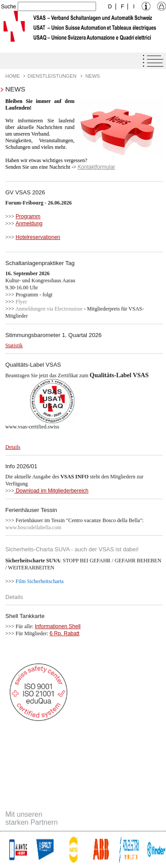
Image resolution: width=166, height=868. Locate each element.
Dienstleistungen (52, 76)
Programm (28, 216)
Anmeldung (29, 224)
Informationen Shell (58, 626)
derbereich (76, 491)
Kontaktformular (96, 167)
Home (13, 76)
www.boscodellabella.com (33, 527)
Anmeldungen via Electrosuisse (50, 309)
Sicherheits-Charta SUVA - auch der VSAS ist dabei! (72, 549)
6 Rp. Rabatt (64, 633)
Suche (8, 7)
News (93, 76)
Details (14, 597)
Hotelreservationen (38, 237)
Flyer (21, 302)
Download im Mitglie (39, 491)
